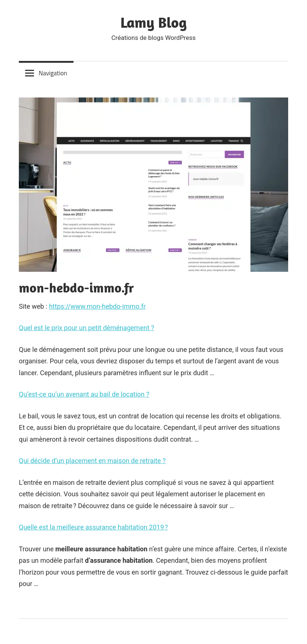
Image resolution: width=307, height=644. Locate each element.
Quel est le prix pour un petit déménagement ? (86, 328)
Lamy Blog (154, 22)
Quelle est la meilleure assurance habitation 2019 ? (93, 527)
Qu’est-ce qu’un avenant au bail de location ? (84, 394)
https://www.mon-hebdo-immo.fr (97, 306)
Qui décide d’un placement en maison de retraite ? (92, 461)
